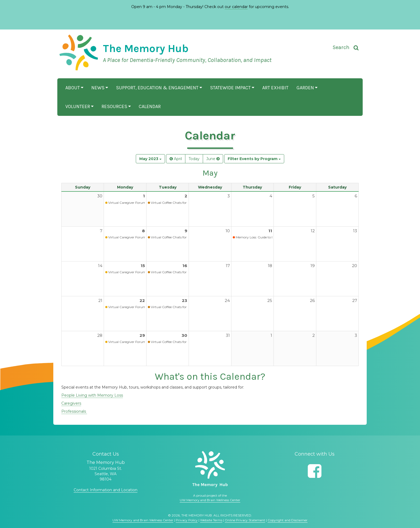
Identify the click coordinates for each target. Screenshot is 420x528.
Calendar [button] (150, 106)
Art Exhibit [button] (275, 88)
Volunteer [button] (79, 106)
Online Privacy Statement (245, 520)
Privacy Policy (187, 520)
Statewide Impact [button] (232, 88)
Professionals (74, 411)
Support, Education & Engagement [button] (159, 88)
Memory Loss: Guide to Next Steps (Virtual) (268, 237)
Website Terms (211, 520)
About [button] (74, 88)
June (213, 159)
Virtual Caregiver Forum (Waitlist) (134, 203)
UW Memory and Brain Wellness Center (210, 500)
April (176, 159)
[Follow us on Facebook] (315, 471)
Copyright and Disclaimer (288, 520)
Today (194, 159)
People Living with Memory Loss (92, 395)
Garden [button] (307, 88)
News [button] (100, 88)
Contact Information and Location (106, 490)
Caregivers (71, 403)
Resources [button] (116, 106)
